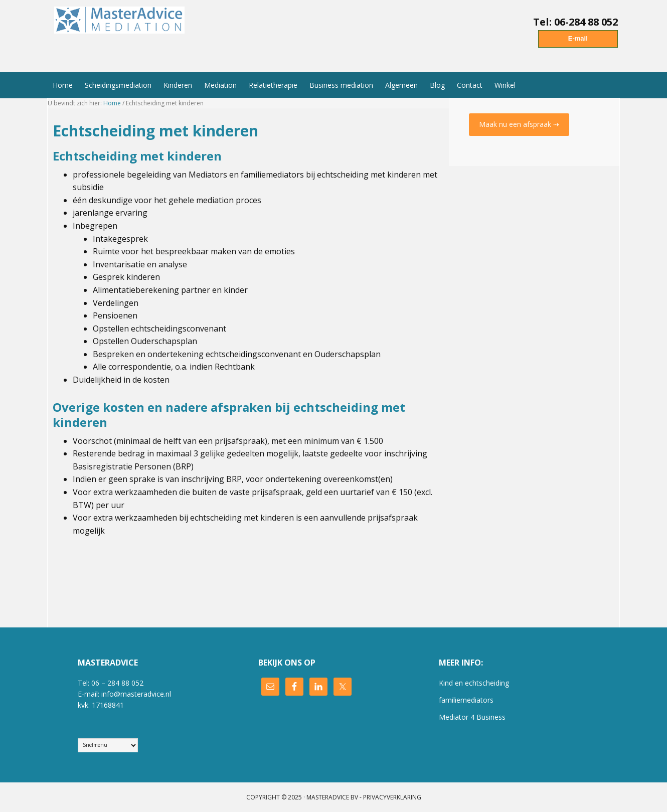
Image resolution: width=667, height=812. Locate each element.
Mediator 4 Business (472, 717)
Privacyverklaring (392, 797)
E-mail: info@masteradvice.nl (124, 694)
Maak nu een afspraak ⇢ (519, 124)
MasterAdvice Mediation (122, 32)
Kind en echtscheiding (474, 683)
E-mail (578, 38)
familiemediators (466, 700)
